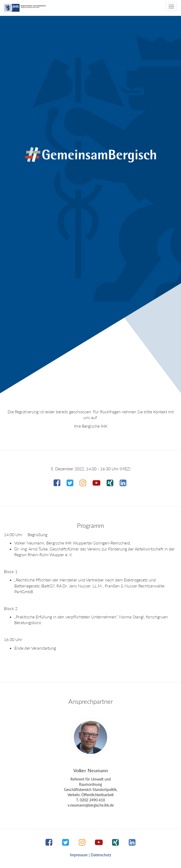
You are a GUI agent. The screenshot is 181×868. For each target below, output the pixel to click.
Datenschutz (101, 855)
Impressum (79, 855)
